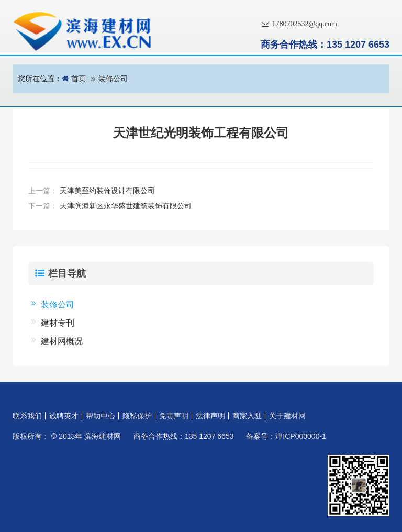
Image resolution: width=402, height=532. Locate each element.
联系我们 (27, 416)
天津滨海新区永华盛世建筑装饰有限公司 (126, 206)
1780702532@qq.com (299, 24)
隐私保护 (137, 416)
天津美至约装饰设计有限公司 (107, 191)
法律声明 (210, 416)
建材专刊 (58, 323)
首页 (79, 79)
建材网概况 (62, 341)
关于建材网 (287, 416)
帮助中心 (100, 416)
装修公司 (113, 79)
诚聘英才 (64, 416)
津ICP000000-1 (301, 436)
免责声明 (174, 416)
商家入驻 (247, 416)
